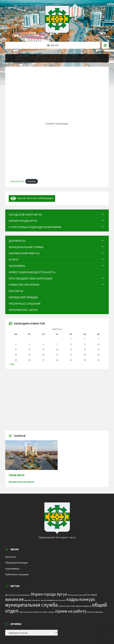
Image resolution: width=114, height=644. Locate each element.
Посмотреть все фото (21, 482)
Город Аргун (17, 475)
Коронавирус (12, 569)
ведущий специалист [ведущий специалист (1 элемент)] (32, 600)
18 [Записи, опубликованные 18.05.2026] (16, 355)
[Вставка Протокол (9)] (57, 124)
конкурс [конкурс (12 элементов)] (87, 599)
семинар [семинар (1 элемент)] (91, 612)
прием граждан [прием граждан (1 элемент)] (48, 612)
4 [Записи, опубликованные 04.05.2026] (16, 344)
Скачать (32, 181)
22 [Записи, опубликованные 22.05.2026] (71, 355)
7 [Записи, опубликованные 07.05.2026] (57, 344)
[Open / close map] (105, 45)
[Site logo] (57, 35)
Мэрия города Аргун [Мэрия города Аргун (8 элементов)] (49, 594)
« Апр (12, 364)
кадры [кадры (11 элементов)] (73, 599)
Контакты (10, 557)
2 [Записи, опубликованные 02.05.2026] (85, 339)
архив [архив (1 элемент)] (81, 595)
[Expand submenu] (103, 215)
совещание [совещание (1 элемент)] (99, 612)
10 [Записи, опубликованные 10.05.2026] (98, 344)
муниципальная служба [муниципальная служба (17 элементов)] (31, 605)
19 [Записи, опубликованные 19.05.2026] (30, 355)
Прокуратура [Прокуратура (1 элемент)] (73, 595)
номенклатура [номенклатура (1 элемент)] (64, 606)
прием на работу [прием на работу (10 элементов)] (71, 611)
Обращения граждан (16, 563)
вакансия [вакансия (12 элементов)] (14, 599)
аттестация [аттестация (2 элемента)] (91, 595)
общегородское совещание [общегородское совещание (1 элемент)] (81, 606)
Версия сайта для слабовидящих (32, 198)
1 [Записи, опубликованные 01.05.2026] (71, 339)
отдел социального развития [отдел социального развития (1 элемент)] (30, 612)
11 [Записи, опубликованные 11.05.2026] (16, 349)
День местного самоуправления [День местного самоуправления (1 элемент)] (18, 595)
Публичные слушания (17, 574)
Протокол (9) (17, 181)
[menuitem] (57, 215)
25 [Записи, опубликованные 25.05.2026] (16, 360)
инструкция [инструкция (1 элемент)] (61, 600)
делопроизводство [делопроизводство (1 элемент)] (48, 600)
